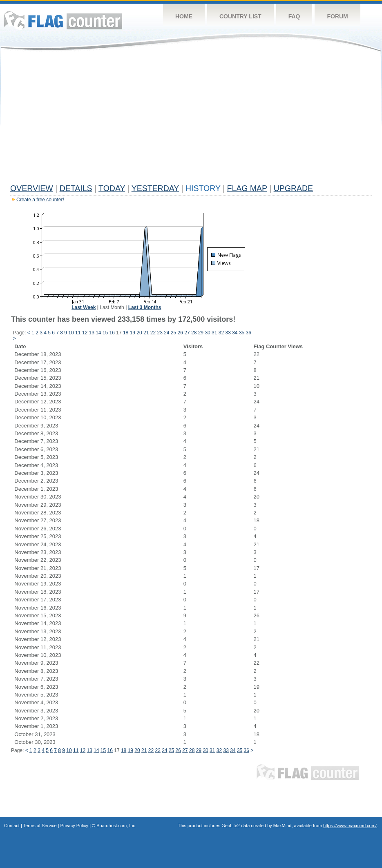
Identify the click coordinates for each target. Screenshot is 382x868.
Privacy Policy (74, 826)
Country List (240, 16)
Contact (12, 826)
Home (184, 16)
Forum (337, 16)
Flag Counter (63, 20)
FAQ (294, 16)
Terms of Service (40, 826)
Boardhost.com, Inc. (116, 826)
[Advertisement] (191, 119)
